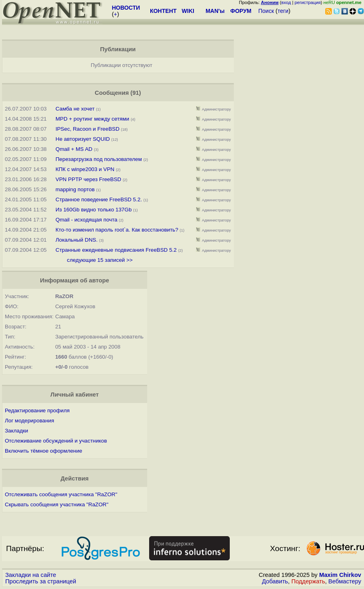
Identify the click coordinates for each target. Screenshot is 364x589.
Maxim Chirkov (340, 575)
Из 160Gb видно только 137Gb (94, 210)
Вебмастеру (345, 581)
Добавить (275, 581)
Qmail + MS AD (74, 149)
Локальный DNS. (77, 240)
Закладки (17, 431)
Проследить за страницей (41, 581)
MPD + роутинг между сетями (93, 119)
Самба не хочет (75, 109)
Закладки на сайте (31, 575)
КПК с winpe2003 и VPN (85, 169)
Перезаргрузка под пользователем (99, 159)
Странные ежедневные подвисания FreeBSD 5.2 (116, 250)
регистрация (308, 2)
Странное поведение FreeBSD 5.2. (99, 199)
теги (283, 11)
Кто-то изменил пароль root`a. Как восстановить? (117, 230)
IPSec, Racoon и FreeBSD (88, 129)
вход (286, 2)
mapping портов (75, 189)
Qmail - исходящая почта (86, 220)
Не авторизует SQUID (83, 139)
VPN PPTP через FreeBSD (88, 179)
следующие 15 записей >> (100, 260)
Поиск (266, 11)
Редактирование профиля (37, 410)
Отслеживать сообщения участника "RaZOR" (61, 494)
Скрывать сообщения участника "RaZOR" (57, 504)
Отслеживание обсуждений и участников (56, 441)
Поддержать (308, 581)
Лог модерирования (29, 421)
